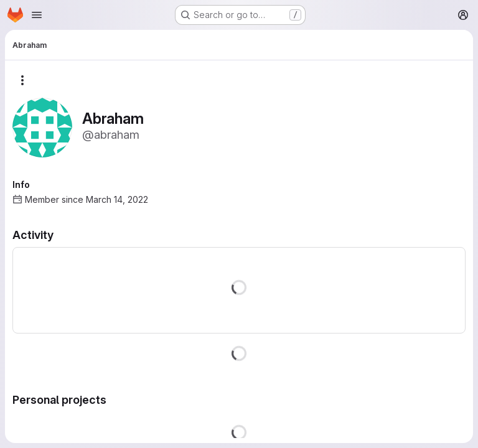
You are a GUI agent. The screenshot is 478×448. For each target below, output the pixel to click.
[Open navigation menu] (37, 15)
